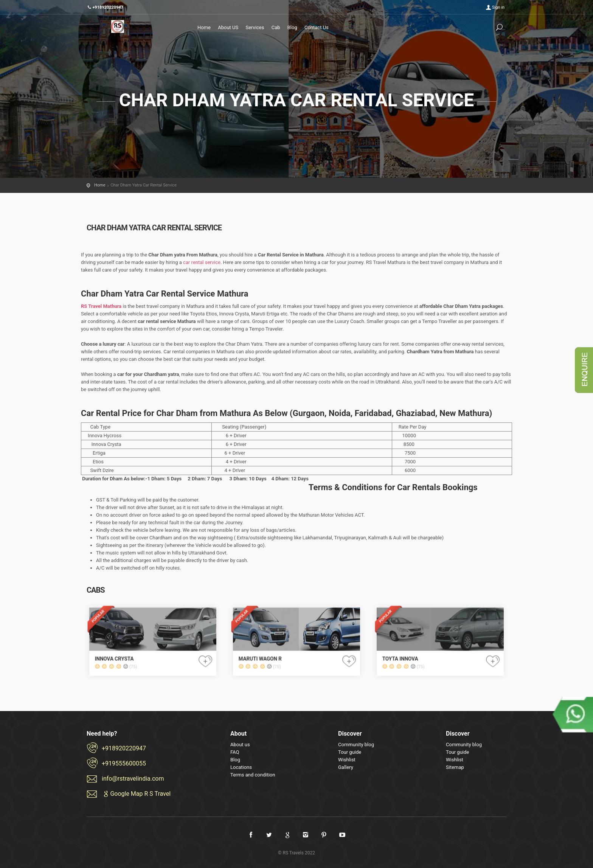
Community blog (356, 745)
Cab (276, 27)
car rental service (202, 262)
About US (228, 27)
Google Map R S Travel (136, 794)
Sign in (498, 7)
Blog (292, 27)
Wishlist (347, 760)
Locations (241, 767)
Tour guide (350, 752)
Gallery (346, 767)
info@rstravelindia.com (133, 779)
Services (255, 27)
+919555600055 (124, 763)
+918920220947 (124, 748)
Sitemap (455, 767)
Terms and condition (253, 775)
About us (240, 745)
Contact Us (317, 27)
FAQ (235, 752)
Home (204, 27)
